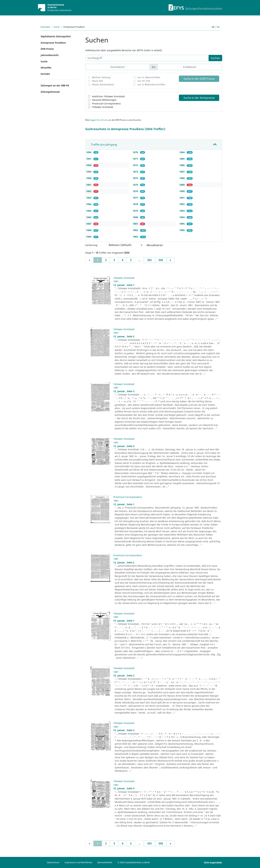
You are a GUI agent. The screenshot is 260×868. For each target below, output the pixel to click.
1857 (89, 159)
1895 (182, 224)
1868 (89, 230)
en (218, 27)
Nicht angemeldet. (213, 863)
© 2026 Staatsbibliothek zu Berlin (134, 862)
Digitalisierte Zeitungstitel (56, 36)
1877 (136, 198)
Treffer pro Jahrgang (104, 145)
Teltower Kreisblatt (103, 107)
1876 (136, 191)
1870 (136, 152)
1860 (89, 178)
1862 (89, 191)
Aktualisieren (155, 245)
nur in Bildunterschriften (151, 84)
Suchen (215, 58)
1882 (136, 230)
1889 (182, 185)
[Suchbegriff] (147, 58)
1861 (89, 185)
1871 (136, 159)
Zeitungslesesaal (50, 92)
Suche (57, 27)
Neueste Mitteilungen (104, 100)
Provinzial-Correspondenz (106, 104)
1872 (136, 165)
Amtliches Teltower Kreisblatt (108, 96)
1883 (136, 237)
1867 (89, 224)
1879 (136, 211)
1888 (182, 178)
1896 (182, 230)
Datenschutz (53, 862)
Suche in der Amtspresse (199, 98)
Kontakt (45, 74)
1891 (182, 198)
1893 (182, 211)
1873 (136, 172)
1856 (89, 152)
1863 (89, 198)
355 (149, 260)
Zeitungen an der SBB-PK (55, 85)
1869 (89, 237)
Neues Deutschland (103, 84)
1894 (182, 217)
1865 (89, 211)
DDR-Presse (47, 49)
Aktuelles (46, 68)
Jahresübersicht (50, 55)
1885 (182, 159)
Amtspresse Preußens (53, 43)
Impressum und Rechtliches (78, 862)
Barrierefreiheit (105, 862)
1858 (89, 165)
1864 (89, 204)
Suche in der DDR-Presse (199, 79)
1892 (182, 204)
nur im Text (144, 81)
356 (161, 260)
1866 (89, 217)
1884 (182, 152)
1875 (136, 185)
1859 (89, 172)
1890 (182, 191)
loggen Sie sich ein (99, 120)
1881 (136, 224)
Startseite (45, 27)
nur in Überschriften (149, 77)
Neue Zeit (97, 81)
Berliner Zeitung (101, 77)
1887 (182, 172)
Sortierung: (92, 245)
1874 (136, 178)
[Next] (170, 260)
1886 (182, 165)
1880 (136, 217)
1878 (136, 204)
